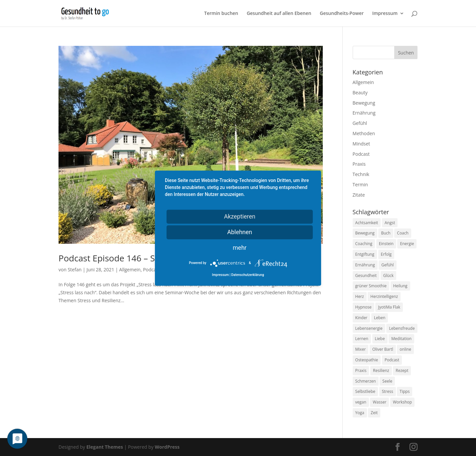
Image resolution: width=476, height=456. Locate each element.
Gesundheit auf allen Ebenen (279, 14)
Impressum (385, 14)
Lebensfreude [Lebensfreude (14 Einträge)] (402, 328)
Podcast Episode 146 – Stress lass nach (136, 258)
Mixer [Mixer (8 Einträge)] (361, 349)
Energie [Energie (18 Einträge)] (407, 244)
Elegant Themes (105, 447)
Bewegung (364, 103)
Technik (361, 174)
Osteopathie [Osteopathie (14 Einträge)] (367, 360)
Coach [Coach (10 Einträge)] (403, 233)
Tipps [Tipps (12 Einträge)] (405, 391)
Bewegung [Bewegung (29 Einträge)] (365, 233)
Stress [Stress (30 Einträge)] (388, 391)
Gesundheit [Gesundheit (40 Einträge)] (366, 275)
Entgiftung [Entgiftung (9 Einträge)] (365, 254)
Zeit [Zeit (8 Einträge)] (374, 413)
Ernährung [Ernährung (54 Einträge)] (365, 265)
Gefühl (360, 123)
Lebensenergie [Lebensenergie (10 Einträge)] (369, 328)
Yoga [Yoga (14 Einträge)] (360, 413)
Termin (360, 184)
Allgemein (130, 270)
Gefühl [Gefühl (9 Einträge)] (387, 265)
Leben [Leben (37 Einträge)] (380, 318)
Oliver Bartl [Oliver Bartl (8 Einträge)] (383, 349)
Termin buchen (221, 14)
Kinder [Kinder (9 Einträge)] (361, 318)
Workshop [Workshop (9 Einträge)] (402, 402)
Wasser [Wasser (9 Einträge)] (379, 402)
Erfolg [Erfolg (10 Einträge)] (386, 254)
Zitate (359, 195)
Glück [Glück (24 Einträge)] (388, 275)
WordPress (167, 447)
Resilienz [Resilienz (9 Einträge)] (381, 370)
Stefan (75, 270)
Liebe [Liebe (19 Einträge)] (380, 339)
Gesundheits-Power (342, 14)
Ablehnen (239, 232)
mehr (239, 248)
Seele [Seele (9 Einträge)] (387, 381)
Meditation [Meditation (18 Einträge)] (401, 339)
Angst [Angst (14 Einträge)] (390, 223)
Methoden (364, 133)
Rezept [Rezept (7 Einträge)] (402, 370)
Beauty (360, 92)
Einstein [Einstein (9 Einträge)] (386, 244)
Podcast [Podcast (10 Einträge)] (392, 360)
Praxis (359, 164)
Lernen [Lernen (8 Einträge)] (362, 339)
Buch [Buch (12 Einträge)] (386, 233)
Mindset (361, 144)
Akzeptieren (240, 216)
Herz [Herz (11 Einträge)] (360, 296)
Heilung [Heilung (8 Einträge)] (400, 286)
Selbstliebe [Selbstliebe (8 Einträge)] (365, 391)
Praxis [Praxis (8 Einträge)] (361, 370)
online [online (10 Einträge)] (405, 349)
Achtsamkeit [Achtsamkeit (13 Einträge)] (367, 223)
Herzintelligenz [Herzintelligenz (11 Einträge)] (384, 296)
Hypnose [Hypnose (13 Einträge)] (363, 307)
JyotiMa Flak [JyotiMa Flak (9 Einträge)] (389, 307)
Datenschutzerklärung (248, 275)
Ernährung (364, 113)
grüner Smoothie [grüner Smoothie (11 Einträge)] (371, 286)
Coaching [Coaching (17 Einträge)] (364, 244)
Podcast (152, 270)
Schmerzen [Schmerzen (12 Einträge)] (366, 381)
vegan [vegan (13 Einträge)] (361, 402)
